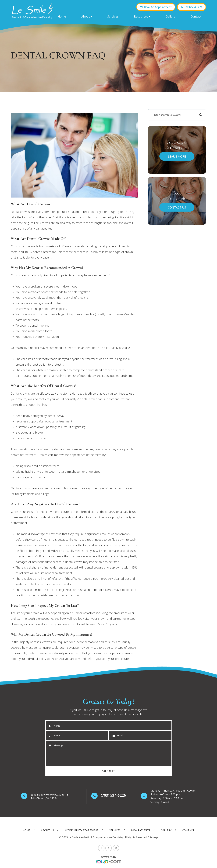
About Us (47, 830)
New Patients (141, 830)
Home (62, 16)
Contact (196, 16)
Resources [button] (142, 16)
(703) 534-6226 (192, 7)
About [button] (87, 16)
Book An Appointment (156, 7)
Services (113, 16)
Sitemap (153, 837)
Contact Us (177, 207)
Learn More (177, 156)
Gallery (170, 16)
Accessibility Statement (82, 830)
